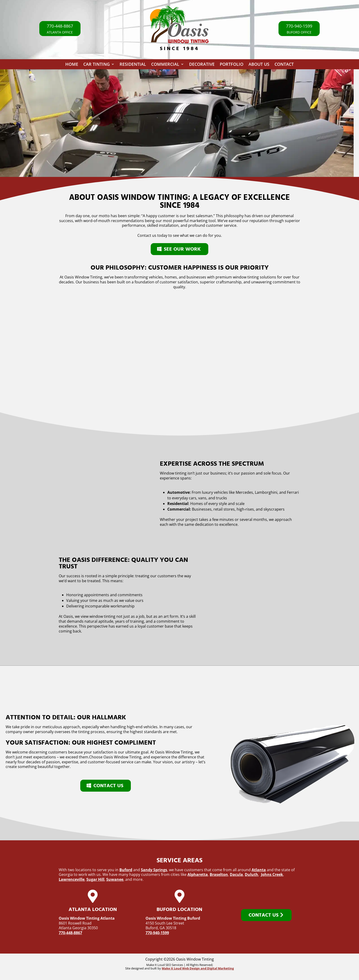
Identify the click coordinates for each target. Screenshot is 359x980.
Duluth (251, 874)
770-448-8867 (70, 933)
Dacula (236, 874)
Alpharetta (198, 874)
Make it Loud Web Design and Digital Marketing (198, 968)
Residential (133, 65)
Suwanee (115, 879)
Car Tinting (97, 65)
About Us (259, 65)
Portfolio (232, 65)
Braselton (219, 874)
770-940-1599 (157, 933)
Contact (284, 65)
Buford (126, 870)
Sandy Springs (154, 870)
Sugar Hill (95, 879)
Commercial (165, 65)
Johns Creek (272, 874)
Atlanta (259, 870)
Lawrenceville (72, 879)
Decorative (202, 65)
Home (72, 65)
